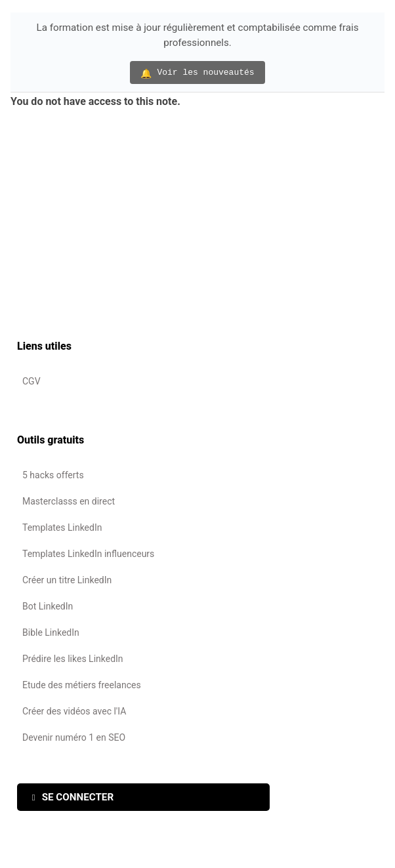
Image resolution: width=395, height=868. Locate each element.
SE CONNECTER (73, 797)
